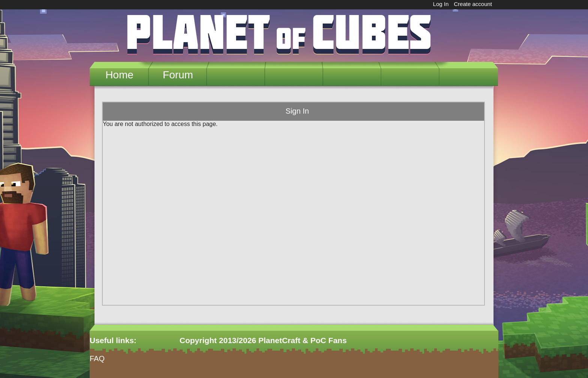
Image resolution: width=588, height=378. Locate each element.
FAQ (97, 358)
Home (119, 75)
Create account (473, 4)
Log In (441, 4)
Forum (178, 75)
